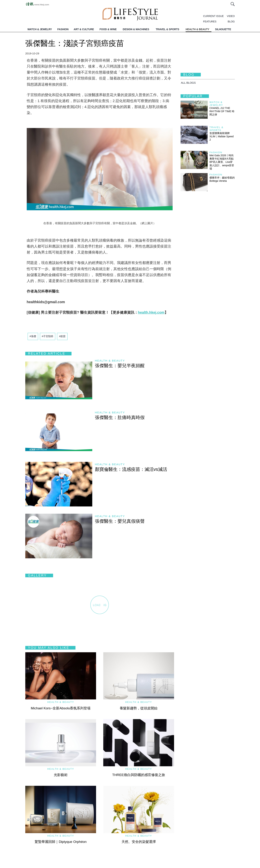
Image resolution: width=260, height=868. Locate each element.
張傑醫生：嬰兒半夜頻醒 (120, 366)
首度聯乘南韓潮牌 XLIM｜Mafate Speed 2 (222, 136)
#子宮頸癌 (48, 336)
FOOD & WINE (108, 29)
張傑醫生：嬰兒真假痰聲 (120, 521)
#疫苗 (62, 336)
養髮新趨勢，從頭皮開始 (139, 708)
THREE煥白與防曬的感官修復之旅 (138, 775)
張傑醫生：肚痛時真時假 (120, 417)
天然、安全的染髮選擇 (139, 842)
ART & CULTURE (84, 29)
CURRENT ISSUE (213, 16)
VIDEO (231, 16)
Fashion (216, 152)
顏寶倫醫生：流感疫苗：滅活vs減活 (131, 469)
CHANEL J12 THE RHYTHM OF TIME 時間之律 (222, 111)
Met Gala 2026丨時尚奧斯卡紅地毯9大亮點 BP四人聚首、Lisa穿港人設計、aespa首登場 (223, 162)
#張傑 (33, 336)
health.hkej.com (151, 312)
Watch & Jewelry (216, 104)
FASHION (63, 29)
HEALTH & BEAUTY (197, 29)
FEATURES (210, 22)
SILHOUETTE (223, 29)
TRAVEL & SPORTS (168, 29)
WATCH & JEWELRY (40, 29)
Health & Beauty (110, 361)
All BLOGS (188, 83)
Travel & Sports (216, 129)
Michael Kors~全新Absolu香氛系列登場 (61, 708)
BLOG (231, 22)
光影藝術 (61, 775)
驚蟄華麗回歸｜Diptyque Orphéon (61, 842)
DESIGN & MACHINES (136, 29)
